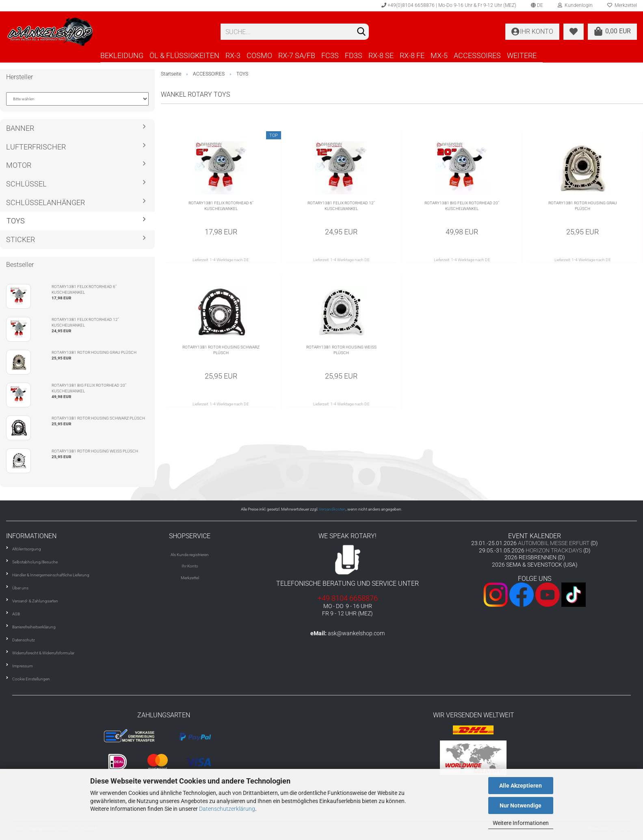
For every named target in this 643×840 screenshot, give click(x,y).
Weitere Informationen (521, 823)
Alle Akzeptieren (521, 786)
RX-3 (233, 55)
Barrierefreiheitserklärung (34, 627)
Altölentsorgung (27, 549)
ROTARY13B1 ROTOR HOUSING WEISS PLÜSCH (341, 350)
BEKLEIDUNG (122, 55)
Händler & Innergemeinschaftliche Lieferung (51, 575)
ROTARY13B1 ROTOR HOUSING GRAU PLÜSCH (583, 206)
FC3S (330, 55)
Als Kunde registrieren (190, 555)
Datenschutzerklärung (227, 809)
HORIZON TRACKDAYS (554, 550)
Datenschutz (24, 640)
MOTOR (19, 165)
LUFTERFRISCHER (36, 147)
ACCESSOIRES (477, 55)
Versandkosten (332, 509)
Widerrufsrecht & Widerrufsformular (43, 653)
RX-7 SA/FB (297, 55)
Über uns (20, 588)
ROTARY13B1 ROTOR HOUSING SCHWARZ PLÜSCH (221, 350)
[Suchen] (361, 32)
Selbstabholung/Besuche (35, 562)
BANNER (20, 128)
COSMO (259, 55)
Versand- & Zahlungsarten (35, 601)
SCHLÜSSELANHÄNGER (45, 202)
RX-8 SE (381, 55)
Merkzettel (190, 578)
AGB (16, 614)
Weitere (522, 55)
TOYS (16, 221)
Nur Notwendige (521, 805)
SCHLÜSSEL (26, 184)
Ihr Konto (190, 566)
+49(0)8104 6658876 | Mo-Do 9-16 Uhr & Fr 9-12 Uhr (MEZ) (449, 5)
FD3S (354, 55)
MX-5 (439, 55)
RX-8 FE (412, 55)
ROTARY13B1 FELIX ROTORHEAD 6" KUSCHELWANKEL (221, 206)
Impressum (23, 666)
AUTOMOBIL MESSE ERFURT (554, 543)
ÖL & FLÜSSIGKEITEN (184, 55)
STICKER (21, 239)
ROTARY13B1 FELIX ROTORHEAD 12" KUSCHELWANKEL (341, 206)
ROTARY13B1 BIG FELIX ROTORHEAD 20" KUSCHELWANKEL (462, 206)
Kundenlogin (575, 5)
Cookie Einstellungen (31, 679)
